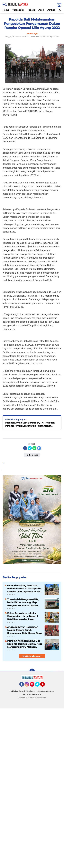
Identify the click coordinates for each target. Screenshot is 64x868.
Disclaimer (31, 691)
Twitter (39, 686)
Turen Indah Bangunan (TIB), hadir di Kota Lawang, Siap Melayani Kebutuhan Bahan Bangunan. (23, 602)
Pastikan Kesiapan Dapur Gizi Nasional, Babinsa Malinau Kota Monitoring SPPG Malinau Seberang (25, 644)
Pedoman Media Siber (32, 694)
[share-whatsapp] (34, 448)
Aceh (41, 10)
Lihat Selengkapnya (32, 656)
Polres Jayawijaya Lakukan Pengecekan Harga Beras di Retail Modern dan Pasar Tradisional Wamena (22, 616)
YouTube (45, 686)
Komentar (32, 455)
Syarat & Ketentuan (46, 691)
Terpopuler (18, 10)
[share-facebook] (25, 448)
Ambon (51, 10)
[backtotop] (32, 671)
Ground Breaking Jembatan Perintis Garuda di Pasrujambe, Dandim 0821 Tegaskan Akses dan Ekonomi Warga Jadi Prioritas (24, 589)
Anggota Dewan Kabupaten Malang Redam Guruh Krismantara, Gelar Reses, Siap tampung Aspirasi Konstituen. (24, 630)
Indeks (31, 10)
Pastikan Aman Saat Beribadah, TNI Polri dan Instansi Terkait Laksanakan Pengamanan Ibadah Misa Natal (30, 424)
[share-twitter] (30, 448)
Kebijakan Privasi (17, 691)
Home (6, 10)
